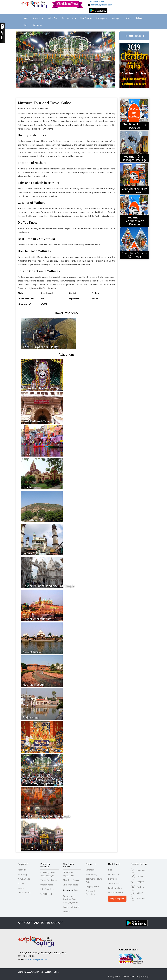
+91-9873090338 (97, 1)
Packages (101, 18)
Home (25, 18)
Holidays (115, 18)
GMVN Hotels (46, 894)
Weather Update (115, 893)
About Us (38, 18)
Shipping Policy (92, 887)
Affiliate (66, 912)
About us (22, 870)
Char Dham (86, 18)
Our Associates (24, 893)
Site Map (145, 976)
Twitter (137, 876)
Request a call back (134, 36)
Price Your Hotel (47, 889)
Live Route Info (115, 888)
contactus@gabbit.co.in (102, 5)
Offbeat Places (47, 885)
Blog (25, 25)
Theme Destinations (49, 880)
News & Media (24, 879)
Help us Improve (117, 898)
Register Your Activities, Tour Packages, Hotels (71, 899)
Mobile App (53, 18)
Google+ (137, 882)
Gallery (139, 18)
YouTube (138, 887)
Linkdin (137, 893)
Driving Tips (113, 879)
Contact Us (37, 25)
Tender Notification (72, 907)
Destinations (69, 18)
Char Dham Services (72, 880)
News (128, 18)
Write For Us (114, 874)
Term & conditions (130, 976)
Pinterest (138, 898)
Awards (21, 883)
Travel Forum (114, 883)
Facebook (138, 870)
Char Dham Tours (71, 885)
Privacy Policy (91, 874)
